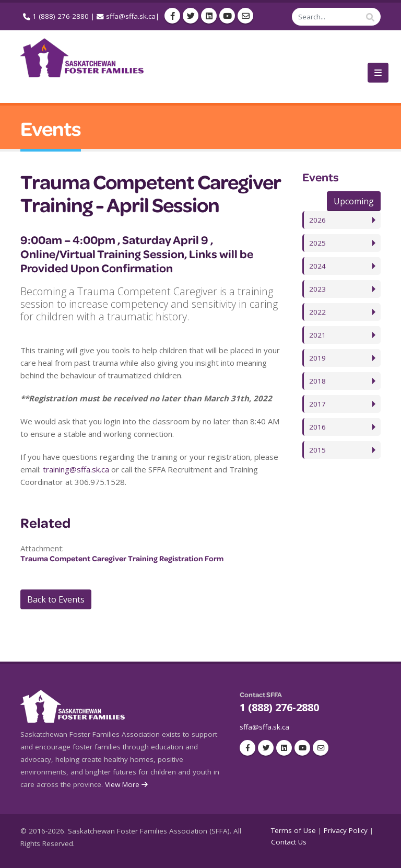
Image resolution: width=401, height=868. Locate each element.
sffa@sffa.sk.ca (131, 16)
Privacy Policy (346, 830)
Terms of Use (293, 830)
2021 (317, 335)
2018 (317, 381)
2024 (317, 266)
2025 (317, 243)
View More (127, 784)
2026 (317, 220)
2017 (317, 404)
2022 (317, 312)
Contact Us (289, 842)
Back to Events (56, 599)
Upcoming (354, 201)
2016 (317, 427)
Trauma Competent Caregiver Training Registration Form (122, 558)
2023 (317, 289)
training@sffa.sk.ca (76, 469)
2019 (317, 358)
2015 (317, 450)
